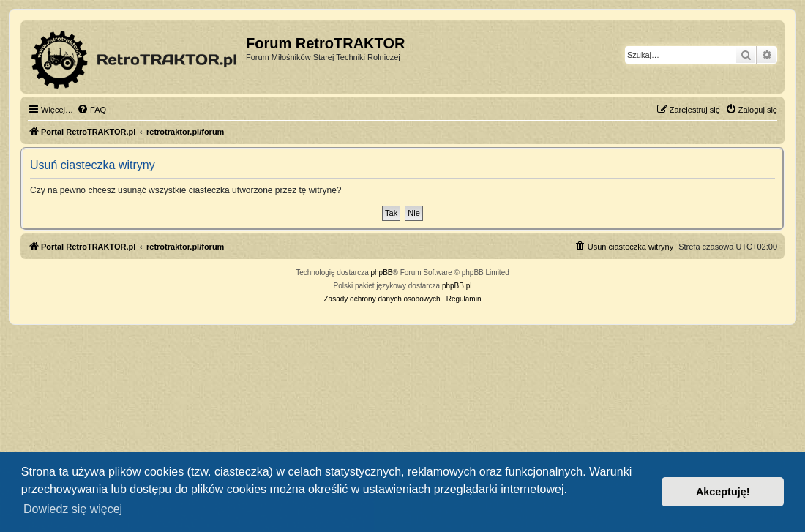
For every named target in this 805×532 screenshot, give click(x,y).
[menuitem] (91, 110)
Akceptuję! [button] (723, 492)
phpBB (382, 273)
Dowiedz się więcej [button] (73, 509)
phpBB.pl (457, 286)
